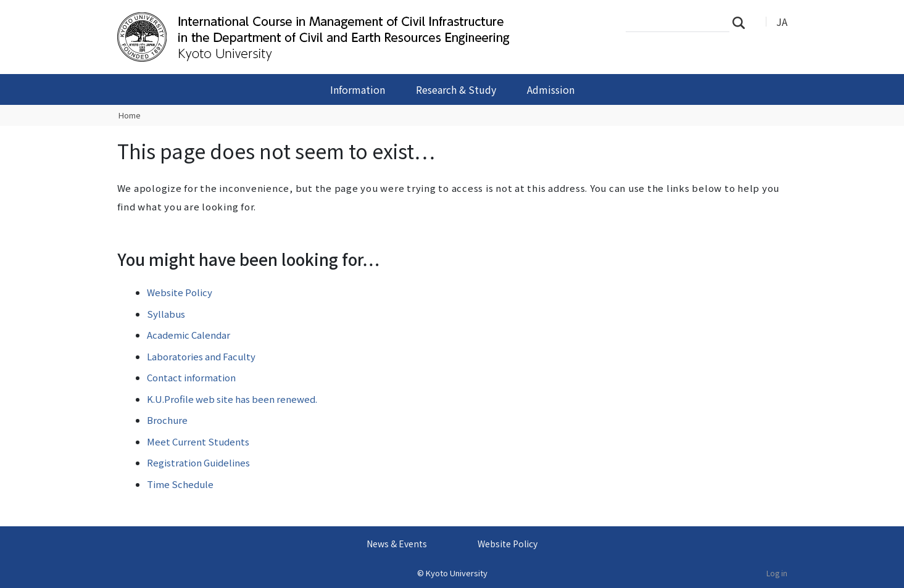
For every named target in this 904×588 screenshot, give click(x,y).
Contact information (191, 377)
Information (358, 89)
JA (782, 22)
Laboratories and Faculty (201, 356)
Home (130, 115)
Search (742, 22)
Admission (551, 89)
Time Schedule (180, 484)
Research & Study (456, 89)
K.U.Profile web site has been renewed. (232, 399)
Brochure (167, 420)
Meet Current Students (198, 441)
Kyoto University (457, 573)
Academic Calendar (189, 335)
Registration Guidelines (198, 462)
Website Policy (180, 292)
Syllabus (166, 314)
